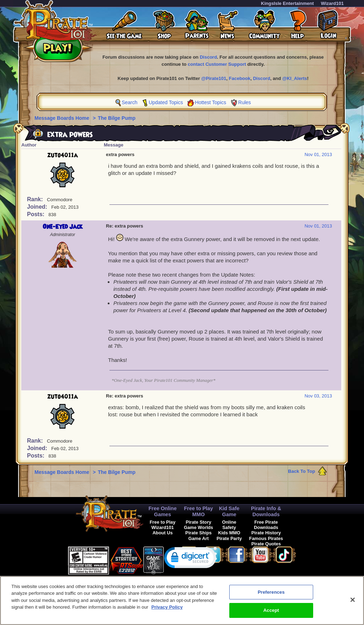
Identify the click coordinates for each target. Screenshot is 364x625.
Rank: (36, 199)
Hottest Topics (211, 102)
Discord (208, 57)
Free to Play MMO (199, 511)
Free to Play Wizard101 (163, 525)
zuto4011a (63, 155)
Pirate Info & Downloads (266, 511)
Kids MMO (229, 533)
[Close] (353, 603)
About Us (163, 533)
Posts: (36, 214)
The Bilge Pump (117, 118)
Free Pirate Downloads (266, 525)
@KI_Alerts (295, 78)
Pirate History (266, 533)
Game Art (199, 538)
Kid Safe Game (229, 511)
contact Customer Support (217, 64)
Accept (271, 614)
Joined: (38, 207)
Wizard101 (332, 3)
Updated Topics (166, 102)
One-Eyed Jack (63, 227)
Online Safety (229, 525)
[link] (191, 559)
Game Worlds (198, 527)
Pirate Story (198, 522)
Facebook (240, 78)
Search (129, 102)
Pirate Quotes (266, 544)
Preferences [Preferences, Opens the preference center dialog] (271, 596)
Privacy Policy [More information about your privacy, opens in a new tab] (167, 611)
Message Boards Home (63, 118)
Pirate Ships (198, 533)
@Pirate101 (214, 78)
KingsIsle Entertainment (287, 3)
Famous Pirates (266, 538)
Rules (245, 102)
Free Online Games (163, 511)
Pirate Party (229, 538)
